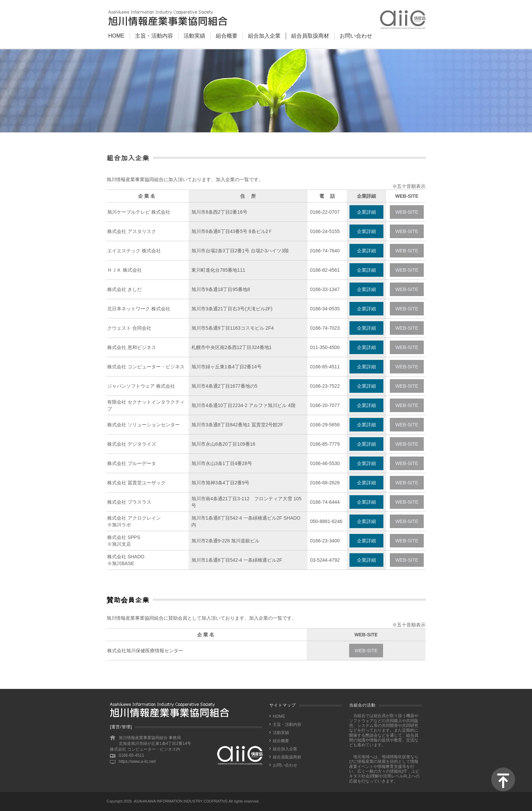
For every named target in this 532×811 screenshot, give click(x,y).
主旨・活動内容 (154, 36)
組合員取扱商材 (310, 36)
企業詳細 (366, 212)
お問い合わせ (356, 36)
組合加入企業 (264, 36)
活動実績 (194, 36)
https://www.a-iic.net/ (137, 761)
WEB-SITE (407, 212)
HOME (116, 36)
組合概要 (227, 36)
